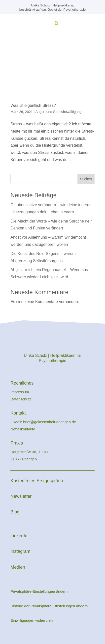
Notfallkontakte (23, 429)
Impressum (20, 392)
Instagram (20, 551)
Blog (15, 512)
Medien (18, 567)
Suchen (86, 179)
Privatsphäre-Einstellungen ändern (39, 591)
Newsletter (21, 496)
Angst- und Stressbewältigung (58, 112)
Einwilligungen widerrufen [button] (32, 620)
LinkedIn (19, 536)
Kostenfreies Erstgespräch (37, 481)
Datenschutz (21, 399)
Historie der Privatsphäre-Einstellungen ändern (49, 606)
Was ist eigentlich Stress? (33, 105)
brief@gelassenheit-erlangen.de (50, 422)
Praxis (17, 443)
